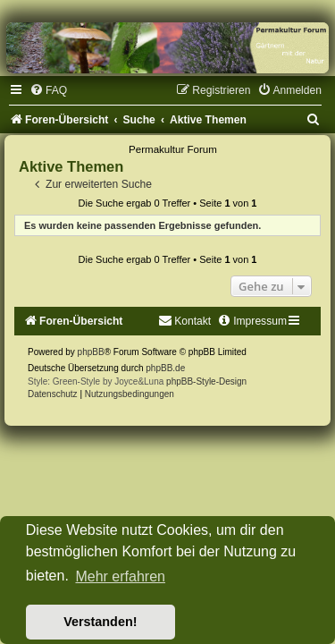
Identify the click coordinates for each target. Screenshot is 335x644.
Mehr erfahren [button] (120, 576)
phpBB (91, 352)
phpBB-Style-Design (206, 381)
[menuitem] (48, 90)
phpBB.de (165, 368)
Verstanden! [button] (100, 622)
